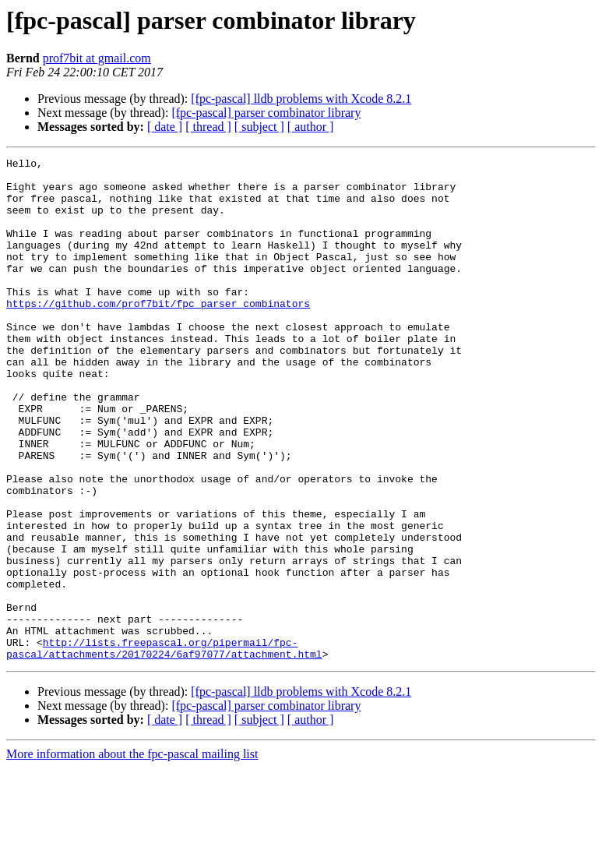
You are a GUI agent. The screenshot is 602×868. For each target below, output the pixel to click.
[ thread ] (208, 127)
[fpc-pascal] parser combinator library (266, 113)
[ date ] (165, 127)
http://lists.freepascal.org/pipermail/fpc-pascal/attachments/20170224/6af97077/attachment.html (164, 747)
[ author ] (311, 127)
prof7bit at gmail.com (97, 58)
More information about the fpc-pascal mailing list (132, 854)
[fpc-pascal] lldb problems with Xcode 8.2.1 (301, 99)
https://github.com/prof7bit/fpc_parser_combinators (158, 333)
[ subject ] (259, 127)
